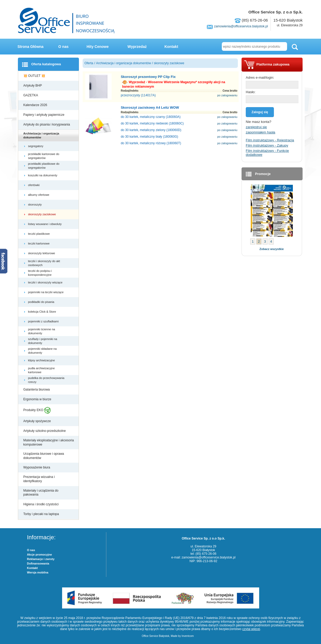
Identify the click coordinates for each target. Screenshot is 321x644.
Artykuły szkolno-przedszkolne (45, 431)
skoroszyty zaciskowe (42, 214)
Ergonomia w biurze (38, 399)
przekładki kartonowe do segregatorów (44, 156)
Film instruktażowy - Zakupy (267, 145)
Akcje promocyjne (40, 555)
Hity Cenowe (98, 47)
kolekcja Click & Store (42, 312)
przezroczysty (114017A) (138, 95)
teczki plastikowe (39, 234)
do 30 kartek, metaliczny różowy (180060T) (151, 143)
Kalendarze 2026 (36, 105)
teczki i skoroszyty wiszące (46, 282)
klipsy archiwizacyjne (42, 360)
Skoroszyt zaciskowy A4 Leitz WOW (150, 108)
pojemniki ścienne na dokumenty (42, 331)
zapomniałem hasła (260, 132)
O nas (64, 47)
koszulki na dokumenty (43, 175)
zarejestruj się (256, 127)
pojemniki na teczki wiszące (46, 292)
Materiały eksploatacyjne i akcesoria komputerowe (49, 442)
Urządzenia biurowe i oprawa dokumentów (44, 456)
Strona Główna (31, 47)
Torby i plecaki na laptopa (42, 514)
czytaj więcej (251, 629)
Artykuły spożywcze (38, 421)
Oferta (89, 63)
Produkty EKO (37, 410)
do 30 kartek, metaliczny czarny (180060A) (151, 117)
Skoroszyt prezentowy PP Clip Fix (148, 77)
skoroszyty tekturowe (42, 253)
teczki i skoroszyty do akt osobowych (44, 263)
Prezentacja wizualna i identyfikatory (39, 479)
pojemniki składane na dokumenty (42, 351)
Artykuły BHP (33, 86)
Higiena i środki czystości (41, 504)
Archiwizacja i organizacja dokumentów (41, 135)
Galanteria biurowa (37, 390)
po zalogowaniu (227, 95)
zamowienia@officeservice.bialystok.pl (241, 26)
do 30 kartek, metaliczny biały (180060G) (149, 137)
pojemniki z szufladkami (44, 321)
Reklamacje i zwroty (41, 559)
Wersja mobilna (38, 572)
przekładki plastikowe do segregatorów (44, 166)
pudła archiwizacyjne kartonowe (42, 370)
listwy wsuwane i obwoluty (45, 224)
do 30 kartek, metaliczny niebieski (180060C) (152, 123)
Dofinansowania (38, 563)
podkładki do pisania (42, 302)
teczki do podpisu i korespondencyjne (40, 273)
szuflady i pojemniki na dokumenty (43, 341)
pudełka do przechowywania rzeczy (46, 380)
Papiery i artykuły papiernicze (44, 115)
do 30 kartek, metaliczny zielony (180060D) (151, 130)
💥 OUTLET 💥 (35, 76)
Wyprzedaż (137, 47)
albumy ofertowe (39, 195)
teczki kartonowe (39, 243)
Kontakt (171, 47)
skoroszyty (35, 204)
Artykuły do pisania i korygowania (47, 124)
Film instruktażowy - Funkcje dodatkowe (267, 153)
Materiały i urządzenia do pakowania (41, 493)
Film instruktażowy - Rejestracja (270, 140)
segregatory (36, 146)
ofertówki (34, 185)
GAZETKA (31, 95)
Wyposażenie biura (37, 467)
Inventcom (188, 636)
